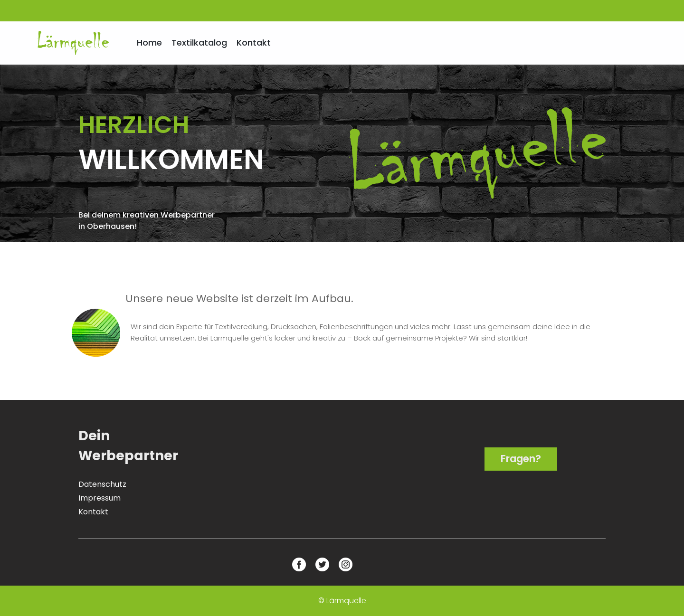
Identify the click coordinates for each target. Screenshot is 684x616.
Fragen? (521, 459)
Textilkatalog (199, 43)
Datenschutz (102, 484)
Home (149, 43)
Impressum (100, 498)
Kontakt (254, 43)
